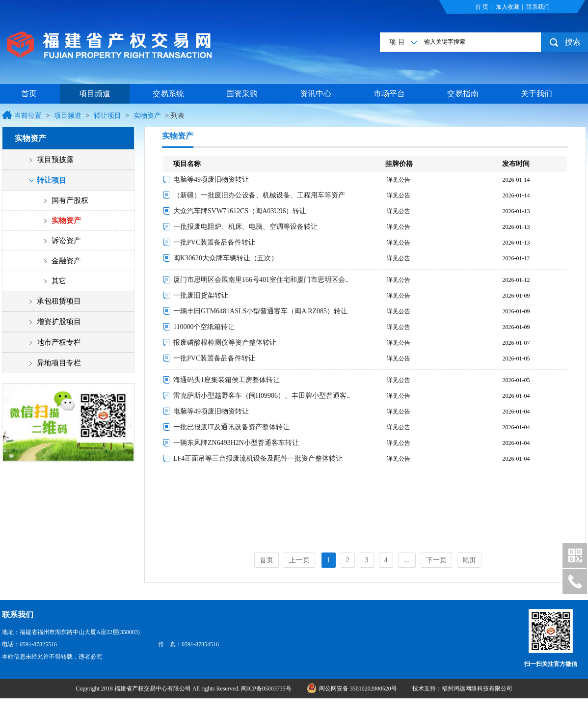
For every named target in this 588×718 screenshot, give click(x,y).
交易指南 (463, 94)
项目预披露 (55, 160)
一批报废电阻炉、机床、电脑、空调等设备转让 (245, 227)
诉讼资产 (66, 241)
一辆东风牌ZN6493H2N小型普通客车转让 (236, 443)
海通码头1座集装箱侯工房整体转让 (227, 380)
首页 (29, 94)
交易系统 (168, 94)
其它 (59, 281)
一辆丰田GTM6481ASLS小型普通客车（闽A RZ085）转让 (260, 311)
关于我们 (536, 94)
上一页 (299, 560)
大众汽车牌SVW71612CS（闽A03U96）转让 (240, 211)
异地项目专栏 (59, 363)
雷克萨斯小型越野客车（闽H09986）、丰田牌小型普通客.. (262, 396)
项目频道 (95, 94)
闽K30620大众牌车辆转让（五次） (226, 258)
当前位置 (28, 116)
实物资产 (147, 116)
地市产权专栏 (59, 342)
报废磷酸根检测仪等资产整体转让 (225, 343)
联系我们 (538, 7)
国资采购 (242, 94)
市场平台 (389, 94)
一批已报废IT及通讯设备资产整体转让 (231, 427)
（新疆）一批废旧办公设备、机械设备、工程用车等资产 (259, 195)
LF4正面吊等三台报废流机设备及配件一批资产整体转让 (258, 458)
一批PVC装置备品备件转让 (214, 242)
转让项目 (107, 116)
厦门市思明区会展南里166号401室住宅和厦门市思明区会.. (261, 280)
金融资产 (66, 261)
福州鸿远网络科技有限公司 (477, 689)
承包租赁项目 (59, 301)
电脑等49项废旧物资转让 (211, 179)
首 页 (482, 7)
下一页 (436, 560)
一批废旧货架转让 (201, 295)
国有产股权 (70, 200)
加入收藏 (508, 7)
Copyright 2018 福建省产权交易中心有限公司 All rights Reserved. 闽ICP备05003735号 (184, 689)
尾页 (469, 560)
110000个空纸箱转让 (204, 327)
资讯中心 (316, 94)
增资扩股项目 (59, 322)
